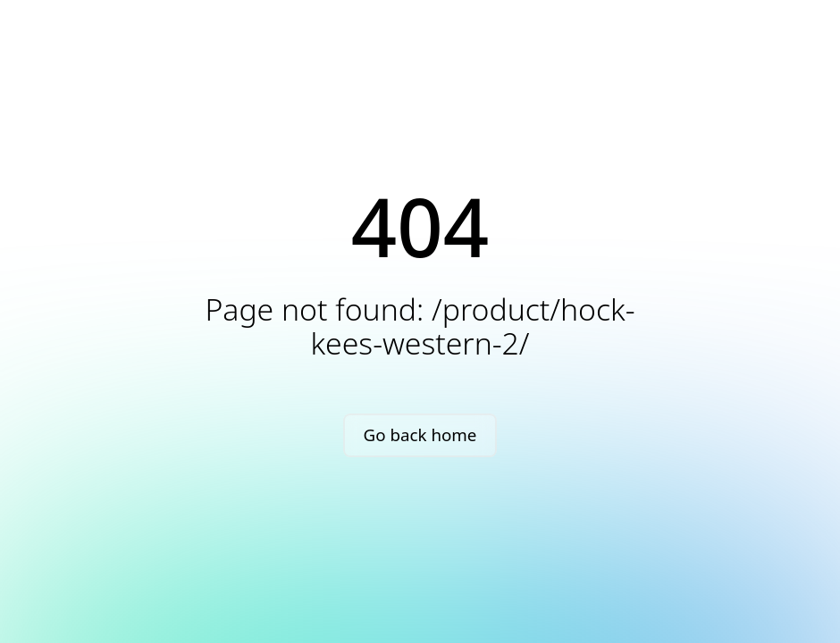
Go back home (420, 434)
